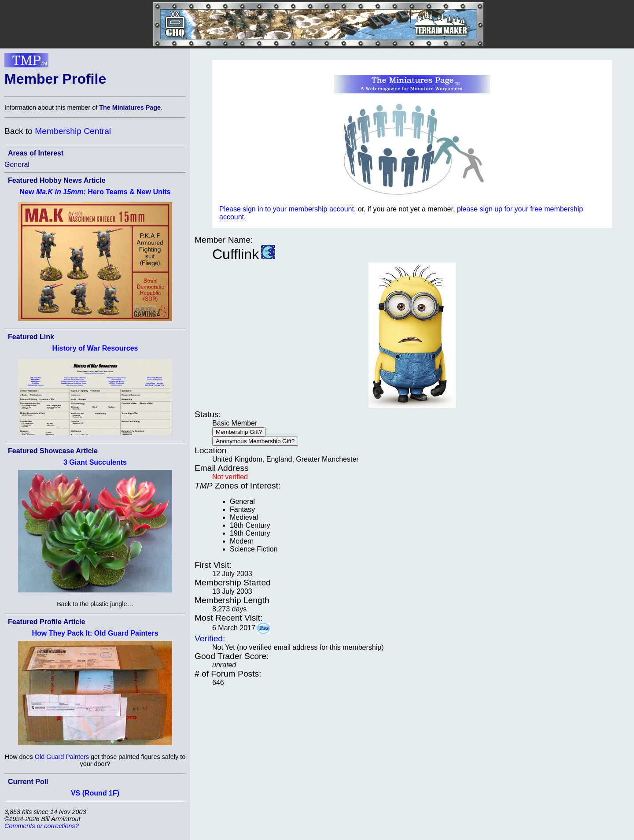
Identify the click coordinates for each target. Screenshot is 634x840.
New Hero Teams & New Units (95, 192)
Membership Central (73, 131)
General (17, 165)
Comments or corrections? (42, 826)
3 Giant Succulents (95, 462)
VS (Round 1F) (95, 793)
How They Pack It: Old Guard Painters (95, 633)
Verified (209, 638)
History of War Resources (95, 348)
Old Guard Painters (62, 757)
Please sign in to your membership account (287, 209)
